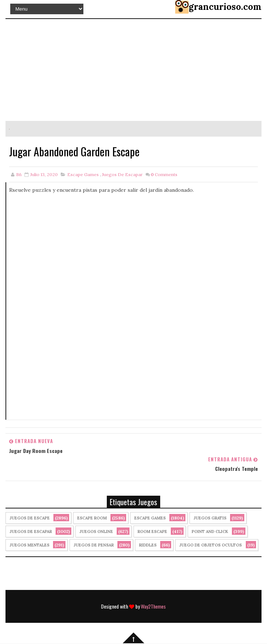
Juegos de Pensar (94, 545)
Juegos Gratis (210, 518)
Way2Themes (153, 606)
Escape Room (92, 518)
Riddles (148, 545)
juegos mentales (29, 545)
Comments (164, 174)
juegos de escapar (122, 174)
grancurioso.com (225, 7)
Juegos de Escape (30, 518)
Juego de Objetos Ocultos (210, 545)
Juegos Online (96, 531)
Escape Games (83, 174)
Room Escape (152, 531)
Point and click (210, 531)
